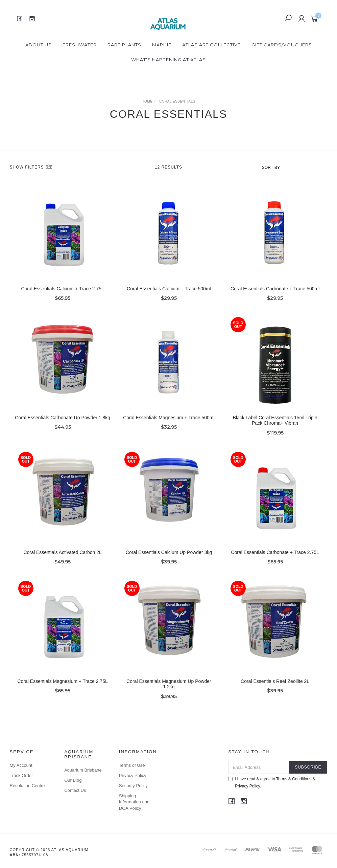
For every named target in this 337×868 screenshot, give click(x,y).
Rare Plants (124, 45)
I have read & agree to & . (272, 783)
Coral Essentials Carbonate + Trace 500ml (275, 289)
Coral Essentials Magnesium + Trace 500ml (169, 427)
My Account (21, 765)
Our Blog (73, 780)
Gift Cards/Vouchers (282, 45)
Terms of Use (132, 765)
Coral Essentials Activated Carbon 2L (63, 562)
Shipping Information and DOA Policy (134, 802)
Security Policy (133, 786)
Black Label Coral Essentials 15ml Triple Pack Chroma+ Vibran (275, 430)
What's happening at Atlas (168, 60)
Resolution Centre (27, 786)
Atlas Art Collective (211, 45)
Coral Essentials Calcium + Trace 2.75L (63, 289)
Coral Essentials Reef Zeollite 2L (275, 691)
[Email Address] (259, 767)
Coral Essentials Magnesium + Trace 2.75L (63, 691)
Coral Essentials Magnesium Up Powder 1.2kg (169, 694)
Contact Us (75, 790)
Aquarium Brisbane (83, 770)
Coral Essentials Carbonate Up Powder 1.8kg (63, 427)
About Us (39, 45)
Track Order (21, 775)
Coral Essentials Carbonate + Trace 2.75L (275, 562)
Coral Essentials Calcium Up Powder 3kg (169, 562)
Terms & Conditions (294, 779)
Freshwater (80, 45)
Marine (162, 45)
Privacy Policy (133, 775)
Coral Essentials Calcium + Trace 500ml (169, 289)
